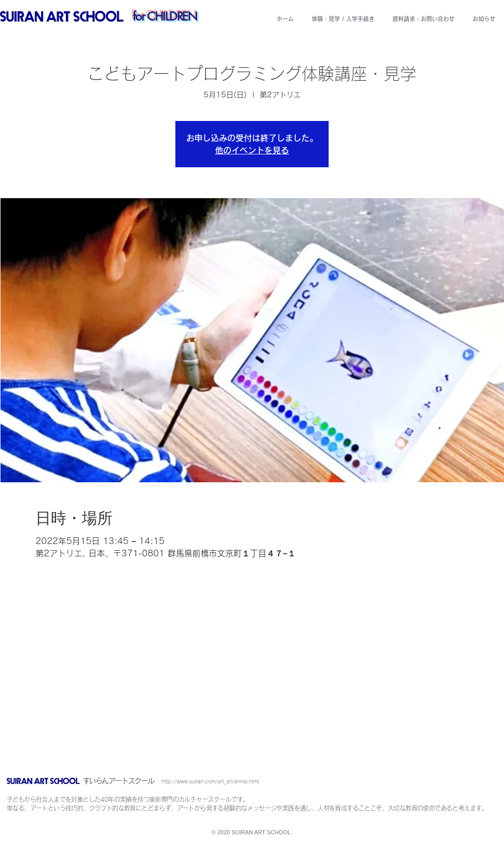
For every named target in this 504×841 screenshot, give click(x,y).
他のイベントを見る (252, 150)
